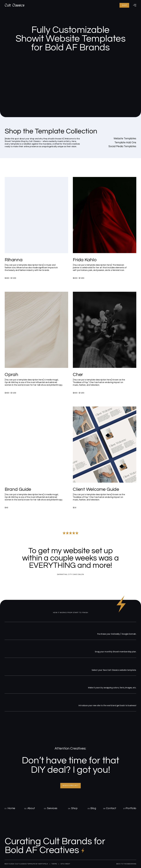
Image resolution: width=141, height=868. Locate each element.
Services (52, 808)
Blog (93, 808)
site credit (65, 864)
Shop (74, 808)
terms (54, 864)
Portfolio (131, 808)
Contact (111, 808)
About (31, 808)
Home (11, 808)
